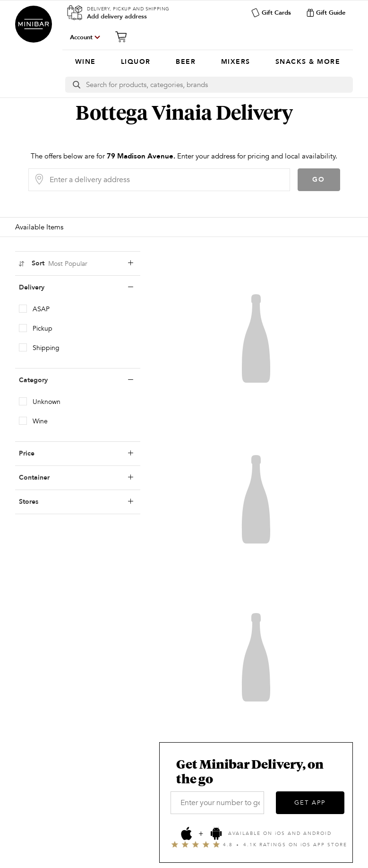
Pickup (43, 329)
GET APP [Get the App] (310, 803)
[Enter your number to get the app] (217, 803)
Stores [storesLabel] (76, 502)
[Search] (219, 85)
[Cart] (124, 37)
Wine (40, 421)
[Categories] (208, 62)
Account (81, 37)
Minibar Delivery (34, 24)
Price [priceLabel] (76, 454)
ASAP (41, 309)
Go (319, 180)
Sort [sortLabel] (76, 263)
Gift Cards (271, 13)
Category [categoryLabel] (76, 380)
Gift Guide (326, 13)
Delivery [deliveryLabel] (76, 288)
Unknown (47, 402)
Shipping (46, 348)
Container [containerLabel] (76, 478)
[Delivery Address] (167, 180)
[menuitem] (85, 62)
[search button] (76, 85)
